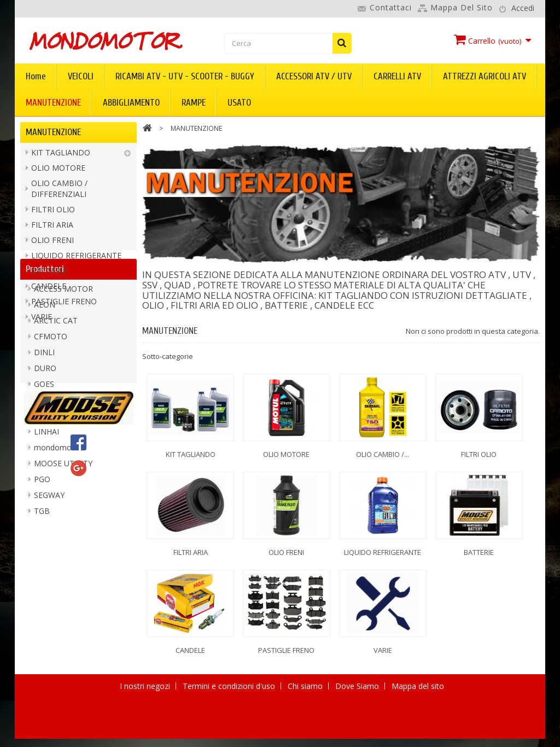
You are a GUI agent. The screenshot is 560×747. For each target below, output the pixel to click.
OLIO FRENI (52, 243)
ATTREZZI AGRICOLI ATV (485, 76)
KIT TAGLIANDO (61, 156)
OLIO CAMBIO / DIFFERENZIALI (59, 192)
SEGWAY (49, 586)
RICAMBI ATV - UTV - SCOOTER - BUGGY (185, 76)
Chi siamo (306, 731)
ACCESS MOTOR (63, 380)
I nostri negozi (146, 731)
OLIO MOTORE (58, 171)
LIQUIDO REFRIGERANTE (76, 259)
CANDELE (49, 289)
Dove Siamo (358, 731)
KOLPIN (48, 507)
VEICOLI (81, 76)
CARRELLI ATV (397, 76)
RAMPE (194, 103)
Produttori (45, 357)
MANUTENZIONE (53, 103)
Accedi (523, 8)
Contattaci (391, 7)
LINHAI (46, 523)
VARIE (42, 320)
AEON (45, 396)
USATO (239, 103)
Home (36, 76)
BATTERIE (49, 274)
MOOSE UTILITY (63, 555)
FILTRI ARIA (52, 228)
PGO (42, 571)
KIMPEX (48, 491)
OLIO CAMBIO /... (383, 454)
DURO (45, 459)
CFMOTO (51, 428)
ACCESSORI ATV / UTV (314, 76)
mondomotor (58, 539)
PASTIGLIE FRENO (64, 305)
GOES (44, 475)
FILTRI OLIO (53, 213)
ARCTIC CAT (56, 412)
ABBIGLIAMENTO (131, 103)
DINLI (44, 444)
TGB (42, 602)
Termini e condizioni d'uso (230, 731)
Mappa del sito (462, 7)
